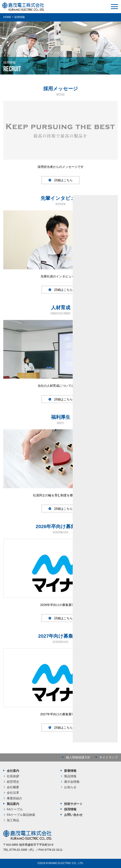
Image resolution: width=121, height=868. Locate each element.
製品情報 (70, 776)
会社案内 (13, 771)
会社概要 (13, 787)
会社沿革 (13, 793)
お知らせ (70, 787)
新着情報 (70, 771)
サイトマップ (108, 757)
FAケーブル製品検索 (21, 815)
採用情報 (70, 809)
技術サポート (73, 804)
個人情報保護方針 (78, 757)
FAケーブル (15, 809)
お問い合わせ (73, 815)
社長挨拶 (13, 776)
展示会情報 (72, 782)
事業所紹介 (14, 798)
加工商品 (13, 820)
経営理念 (13, 782)
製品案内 (13, 804)
